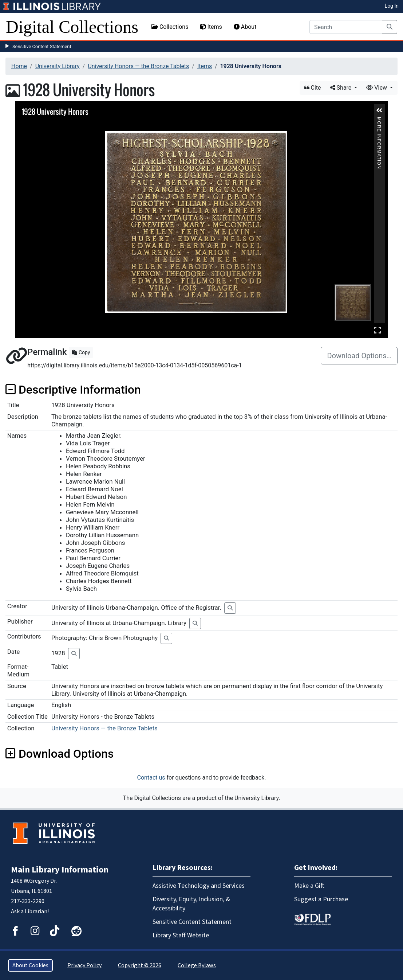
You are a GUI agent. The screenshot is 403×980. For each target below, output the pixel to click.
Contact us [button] (151, 778)
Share (342, 88)
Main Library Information (60, 870)
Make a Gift (309, 886)
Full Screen (378, 330)
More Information (379, 120)
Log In (392, 6)
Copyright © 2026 (140, 965)
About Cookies (30, 965)
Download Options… (359, 356)
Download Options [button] (60, 754)
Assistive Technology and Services (199, 886)
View (377, 88)
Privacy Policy (84, 965)
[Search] (346, 27)
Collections (170, 27)
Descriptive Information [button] (73, 390)
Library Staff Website (181, 935)
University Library (58, 66)
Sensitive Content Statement (42, 46)
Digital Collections (72, 27)
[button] (379, 110)
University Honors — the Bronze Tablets (138, 66)
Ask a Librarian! (30, 911)
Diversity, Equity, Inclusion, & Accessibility (191, 904)
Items (211, 27)
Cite (313, 88)
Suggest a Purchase (321, 899)
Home (19, 66)
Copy (81, 352)
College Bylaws (197, 965)
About (245, 27)
